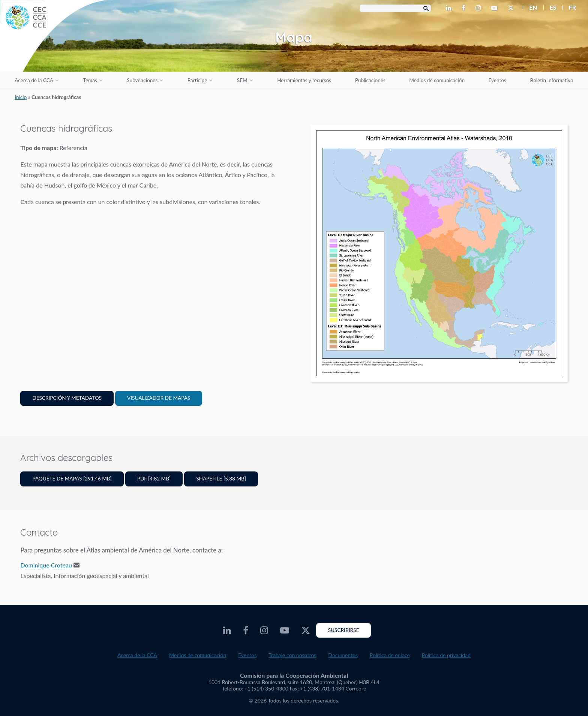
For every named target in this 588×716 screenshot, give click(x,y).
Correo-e (356, 688)
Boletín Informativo (551, 80)
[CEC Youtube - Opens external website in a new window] (496, 8)
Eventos (497, 80)
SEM (242, 80)
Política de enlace (390, 655)
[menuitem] (530, 8)
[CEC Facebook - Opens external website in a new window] (465, 8)
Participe (197, 80)
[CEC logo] (56, 56)
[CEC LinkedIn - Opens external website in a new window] (450, 8)
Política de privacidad (446, 655)
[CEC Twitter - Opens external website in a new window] (512, 8)
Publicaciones (370, 80)
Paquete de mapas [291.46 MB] (72, 479)
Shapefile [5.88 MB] (221, 479)
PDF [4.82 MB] (154, 479)
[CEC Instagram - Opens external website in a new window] (480, 8)
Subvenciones (142, 80)
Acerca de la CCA (34, 80)
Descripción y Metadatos (67, 398)
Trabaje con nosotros (292, 655)
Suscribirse (344, 630)
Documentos (343, 655)
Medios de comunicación (437, 80)
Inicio (21, 97)
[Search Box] (395, 8)
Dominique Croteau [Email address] (46, 565)
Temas (90, 80)
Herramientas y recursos (304, 80)
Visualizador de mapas (159, 398)
